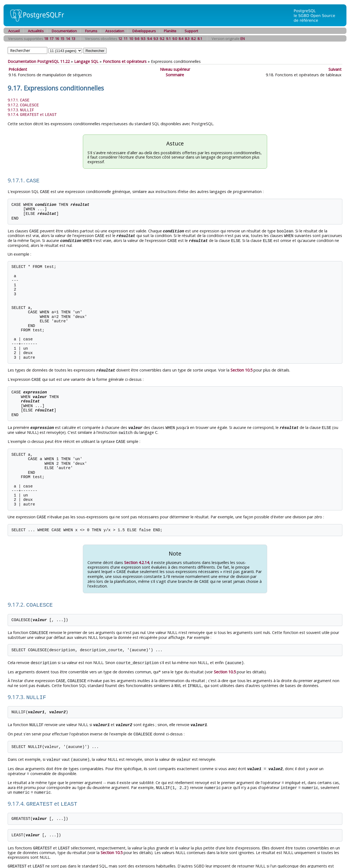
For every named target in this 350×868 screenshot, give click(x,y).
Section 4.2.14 (137, 558)
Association (115, 31)
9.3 (156, 39)
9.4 (149, 39)
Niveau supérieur (175, 69)
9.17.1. (19, 100)
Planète (170, 31)
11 (126, 39)
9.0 (175, 39)
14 (68, 39)
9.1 (168, 39)
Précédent (18, 69)
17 (51, 39)
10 (131, 39)
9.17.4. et (32, 114)
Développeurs (144, 31)
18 (46, 39)
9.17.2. (23, 105)
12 (120, 39)
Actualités (36, 31)
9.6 (137, 39)
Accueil (14, 31)
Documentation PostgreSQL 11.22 (39, 61)
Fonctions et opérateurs (125, 61)
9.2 (162, 39)
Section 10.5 (241, 367)
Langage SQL (86, 61)
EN (243, 39)
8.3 (187, 39)
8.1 (200, 39)
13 (73, 39)
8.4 (181, 39)
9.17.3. (21, 109)
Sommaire (175, 75)
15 (62, 39)
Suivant (335, 69)
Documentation (64, 31)
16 (57, 39)
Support (191, 31)
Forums (91, 31)
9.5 (143, 39)
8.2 (193, 39)
